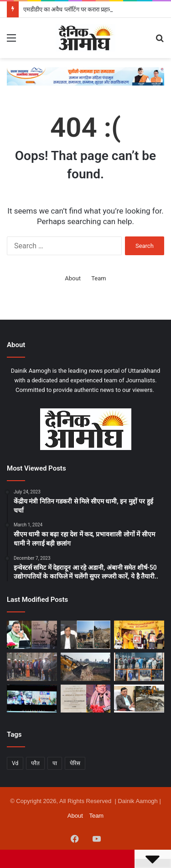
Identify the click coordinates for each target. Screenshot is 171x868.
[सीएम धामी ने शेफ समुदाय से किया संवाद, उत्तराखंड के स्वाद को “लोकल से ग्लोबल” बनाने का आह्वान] (32, 699)
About (73, 278)
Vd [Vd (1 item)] (15, 763)
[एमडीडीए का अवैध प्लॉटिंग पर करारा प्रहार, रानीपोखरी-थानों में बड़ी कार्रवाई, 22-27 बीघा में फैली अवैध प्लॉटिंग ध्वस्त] (86, 635)
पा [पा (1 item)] (55, 763)
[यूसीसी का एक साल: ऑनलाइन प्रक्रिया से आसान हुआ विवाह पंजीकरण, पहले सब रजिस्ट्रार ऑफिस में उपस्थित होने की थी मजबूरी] (32, 635)
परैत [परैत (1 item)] (35, 763)
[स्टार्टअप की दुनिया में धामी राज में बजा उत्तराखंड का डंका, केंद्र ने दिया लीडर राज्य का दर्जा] (86, 699)
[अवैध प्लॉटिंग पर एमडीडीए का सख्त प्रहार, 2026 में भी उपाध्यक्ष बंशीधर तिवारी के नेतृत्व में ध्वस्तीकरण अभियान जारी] (139, 699)
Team (99, 278)
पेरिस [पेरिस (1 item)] (75, 763)
